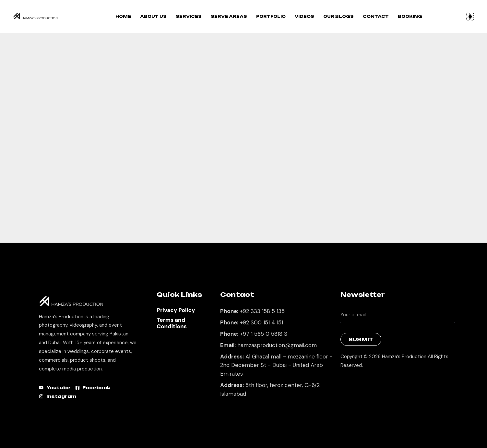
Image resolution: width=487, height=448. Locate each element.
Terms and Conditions (172, 323)
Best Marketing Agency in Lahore (345, 382)
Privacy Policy (176, 310)
